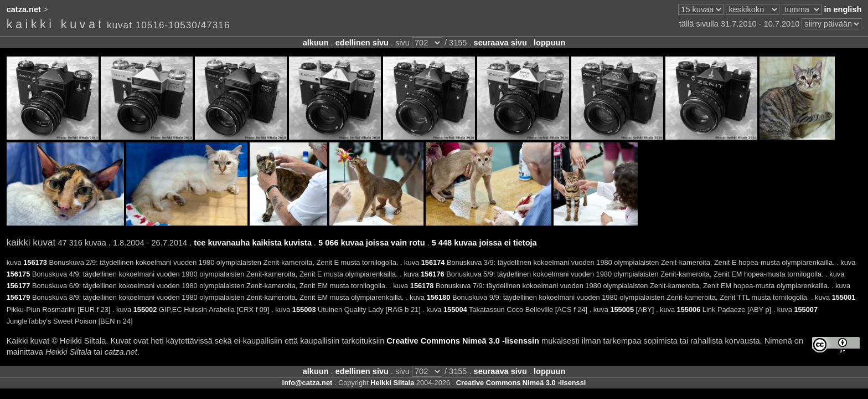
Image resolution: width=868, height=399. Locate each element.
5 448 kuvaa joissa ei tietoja (484, 243)
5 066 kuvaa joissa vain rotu (371, 243)
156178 (422, 286)
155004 (455, 310)
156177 (19, 286)
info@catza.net (308, 383)
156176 (433, 274)
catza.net (24, 9)
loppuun (549, 43)
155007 (806, 310)
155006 (689, 310)
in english (843, 9)
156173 (35, 262)
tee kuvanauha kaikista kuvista (253, 243)
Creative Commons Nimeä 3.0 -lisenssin (463, 341)
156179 (19, 297)
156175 (19, 274)
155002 (145, 310)
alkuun (316, 43)
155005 (622, 310)
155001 (844, 297)
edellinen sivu (362, 43)
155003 (304, 310)
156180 (439, 297)
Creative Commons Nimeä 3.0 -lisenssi (521, 383)
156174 (433, 262)
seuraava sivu (500, 43)
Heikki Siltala (392, 383)
